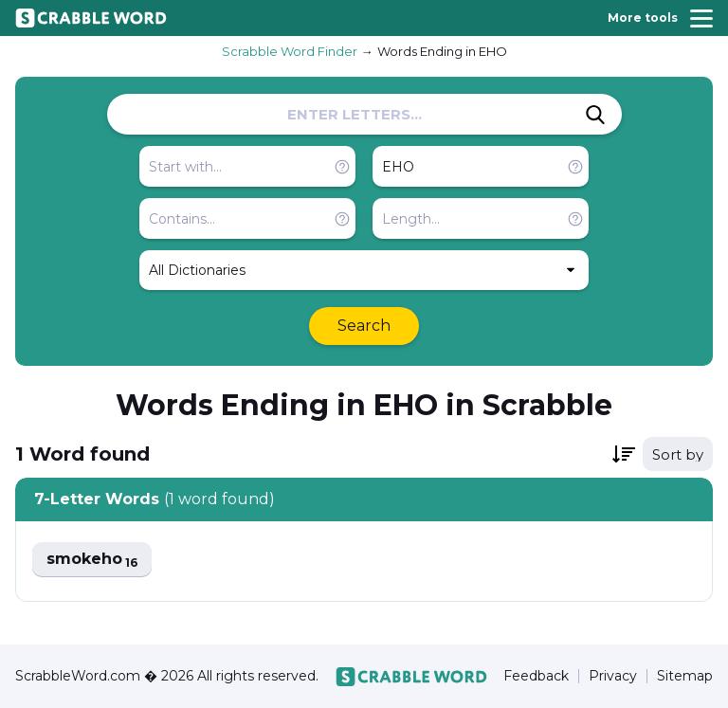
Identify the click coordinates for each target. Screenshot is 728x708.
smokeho (92, 560)
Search (364, 326)
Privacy (613, 676)
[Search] (595, 115)
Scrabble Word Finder (290, 51)
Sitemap (685, 676)
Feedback (536, 676)
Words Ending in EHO (442, 51)
